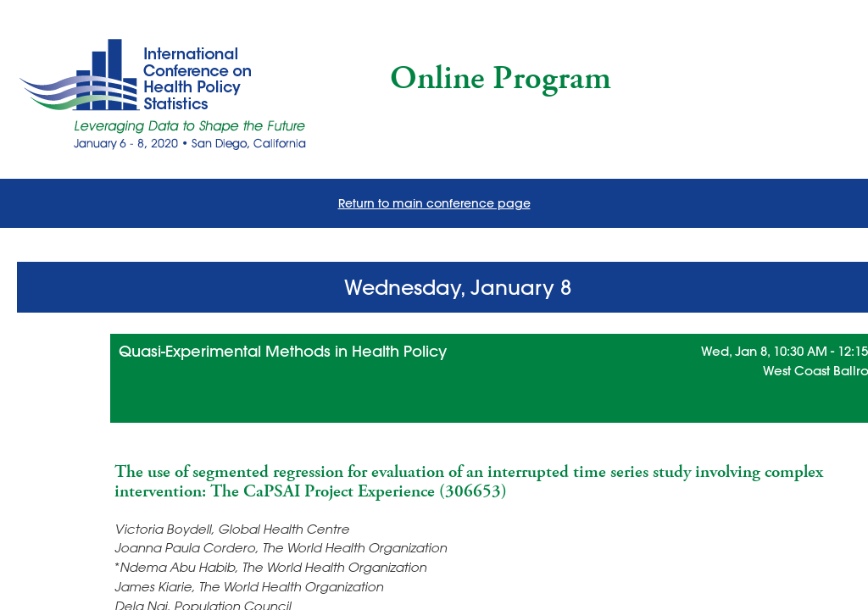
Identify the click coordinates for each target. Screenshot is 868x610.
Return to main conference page (434, 203)
